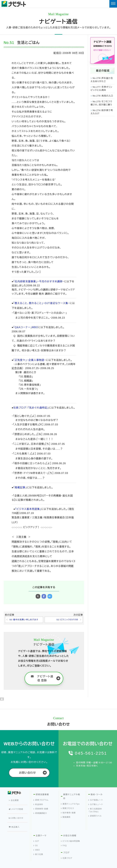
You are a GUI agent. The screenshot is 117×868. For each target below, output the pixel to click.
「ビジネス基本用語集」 (28, 509)
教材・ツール (96, 795)
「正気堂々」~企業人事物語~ (29, 360)
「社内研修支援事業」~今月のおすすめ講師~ (38, 281)
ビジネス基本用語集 (70, 832)
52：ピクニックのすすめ (66, 620)
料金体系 (38, 805)
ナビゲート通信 (59, 22)
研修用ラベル (95, 817)
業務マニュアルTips (70, 805)
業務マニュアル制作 (71, 797)
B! (50, 596)
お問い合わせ (27, 773)
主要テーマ (41, 826)
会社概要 (15, 800)
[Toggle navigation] (113, 4)
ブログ (66, 843)
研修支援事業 (42, 795)
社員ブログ (67, 849)
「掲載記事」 (20, 487)
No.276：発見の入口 (103, 96)
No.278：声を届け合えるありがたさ (102, 80)
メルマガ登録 (17, 805)
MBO (37, 841)
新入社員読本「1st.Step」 (95, 811)
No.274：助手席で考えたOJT (102, 112)
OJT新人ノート (96, 805)
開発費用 (66, 818)
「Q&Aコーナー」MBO (25, 327)
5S (36, 836)
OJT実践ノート (96, 801)
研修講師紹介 (40, 814)
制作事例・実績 (68, 813)
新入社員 (38, 845)
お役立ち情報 (70, 826)
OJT (36, 832)
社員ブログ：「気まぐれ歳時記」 (31, 408)
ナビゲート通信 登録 (42, 679)
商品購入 (15, 817)
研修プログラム (41, 801)
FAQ (64, 836)
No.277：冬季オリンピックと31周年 (101, 89)
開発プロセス (67, 809)
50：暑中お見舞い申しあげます (25, 620)
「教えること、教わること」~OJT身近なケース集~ (41, 303)
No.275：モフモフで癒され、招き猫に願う (101, 103)
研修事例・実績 (41, 809)
